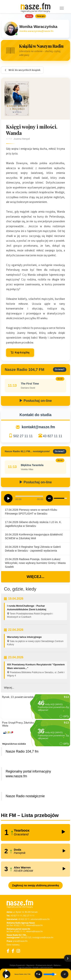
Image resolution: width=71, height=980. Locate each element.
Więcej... (35, 577)
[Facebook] (8, 951)
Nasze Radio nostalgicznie (25, 796)
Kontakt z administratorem (43, 968)
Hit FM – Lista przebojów (30, 815)
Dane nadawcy (13, 945)
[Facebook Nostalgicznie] (13, 951)
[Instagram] (18, 951)
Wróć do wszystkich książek (22, 70)
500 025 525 (26, 937)
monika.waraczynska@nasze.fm (36, 31)
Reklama (57, 965)
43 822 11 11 (19, 925)
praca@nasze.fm (20, 941)
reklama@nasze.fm (34, 925)
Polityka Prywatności (17, 965)
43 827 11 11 (52, 436)
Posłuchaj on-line (35, 401)
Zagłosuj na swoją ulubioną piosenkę (35, 885)
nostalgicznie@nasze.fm (43, 937)
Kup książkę (20, 353)
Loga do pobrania (25, 968)
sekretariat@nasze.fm (40, 919)
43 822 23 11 (24, 919)
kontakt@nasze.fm (38, 427)
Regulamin (30, 965)
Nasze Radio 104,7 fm (22, 751)
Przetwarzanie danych (44, 965)
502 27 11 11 (23, 436)
